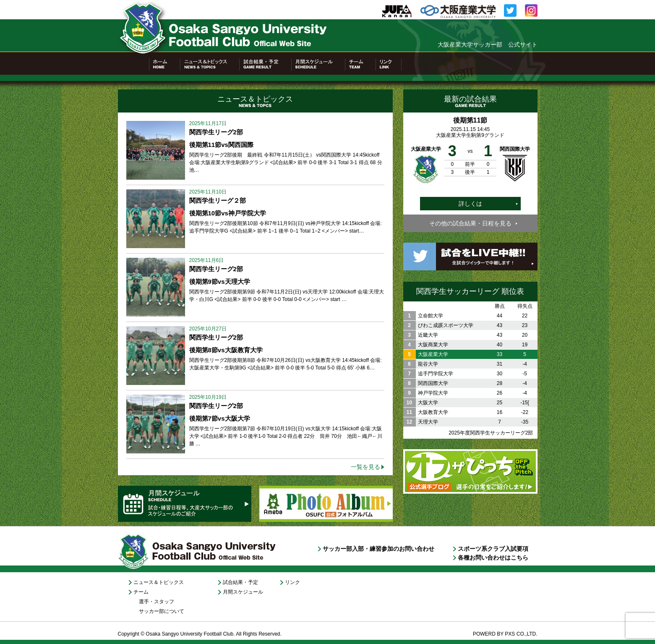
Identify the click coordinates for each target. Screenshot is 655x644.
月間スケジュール (243, 592)
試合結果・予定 (240, 582)
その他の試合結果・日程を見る (470, 223)
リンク (292, 582)
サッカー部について (162, 611)
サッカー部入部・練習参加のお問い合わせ (378, 549)
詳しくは (470, 204)
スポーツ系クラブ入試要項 (493, 549)
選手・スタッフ (157, 602)
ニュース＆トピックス (159, 582)
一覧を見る (365, 467)
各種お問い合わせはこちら (493, 558)
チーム (141, 592)
